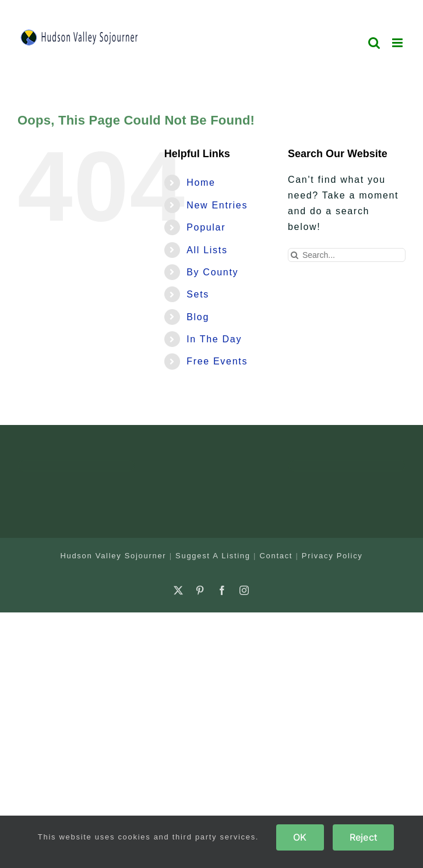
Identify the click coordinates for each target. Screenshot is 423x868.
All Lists (207, 250)
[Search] (295, 255)
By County (212, 272)
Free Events (217, 361)
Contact (276, 556)
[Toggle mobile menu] (399, 43)
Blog (198, 317)
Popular (206, 227)
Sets (198, 294)
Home (201, 183)
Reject (363, 837)
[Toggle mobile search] (375, 43)
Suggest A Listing (213, 556)
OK (300, 837)
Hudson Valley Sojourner (113, 556)
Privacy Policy (332, 556)
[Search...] (347, 255)
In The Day (214, 339)
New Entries (217, 205)
